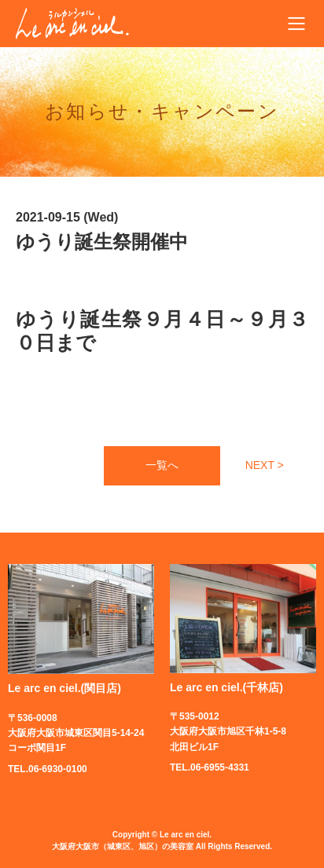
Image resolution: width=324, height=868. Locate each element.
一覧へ (162, 465)
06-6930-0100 (58, 769)
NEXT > (265, 465)
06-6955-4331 (220, 767)
